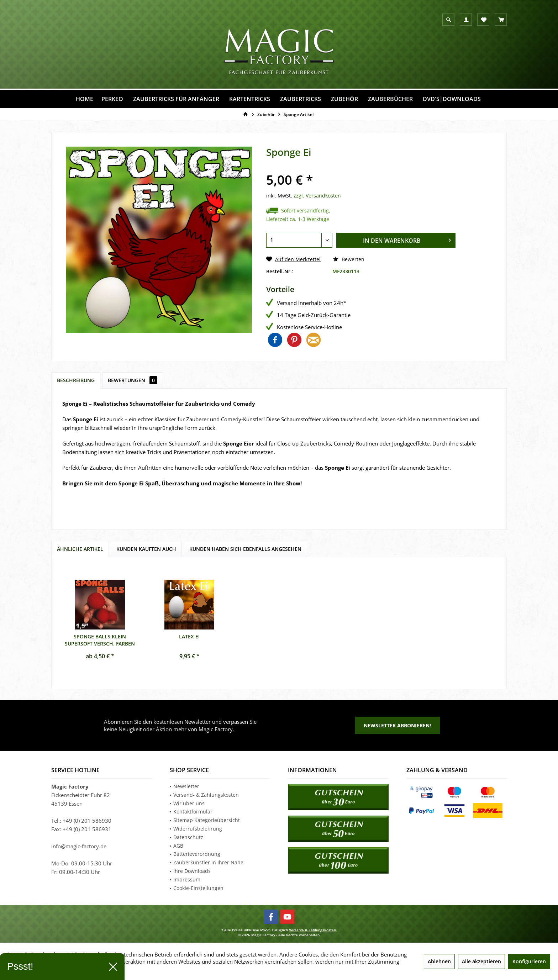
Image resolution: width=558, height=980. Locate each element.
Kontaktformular (193, 812)
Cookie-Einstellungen (198, 888)
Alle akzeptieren (481, 961)
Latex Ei (189, 636)
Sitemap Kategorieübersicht (207, 820)
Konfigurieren (529, 961)
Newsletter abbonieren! (397, 725)
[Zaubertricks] (301, 99)
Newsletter (186, 786)
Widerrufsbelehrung (198, 829)
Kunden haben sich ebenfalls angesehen (245, 549)
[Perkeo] (112, 99)
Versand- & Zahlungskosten (206, 795)
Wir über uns (189, 803)
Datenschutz (188, 837)
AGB (178, 846)
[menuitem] (501, 20)
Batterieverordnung (197, 854)
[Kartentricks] (250, 99)
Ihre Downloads (192, 871)
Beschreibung (76, 380)
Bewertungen (133, 380)
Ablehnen (439, 961)
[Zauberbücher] (390, 99)
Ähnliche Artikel (80, 549)
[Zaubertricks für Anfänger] (176, 99)
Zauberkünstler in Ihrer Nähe (208, 862)
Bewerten (349, 259)
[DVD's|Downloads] (452, 99)
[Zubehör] (344, 99)
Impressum (187, 879)
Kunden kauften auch (146, 549)
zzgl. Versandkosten (317, 196)
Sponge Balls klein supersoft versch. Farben (100, 639)
